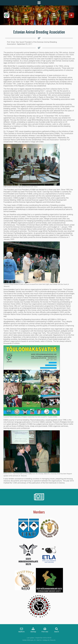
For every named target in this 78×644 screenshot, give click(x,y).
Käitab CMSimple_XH (29, 640)
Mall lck (39, 640)
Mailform (21, 632)
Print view (45, 632)
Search (57, 632)
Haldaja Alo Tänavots (49, 640)
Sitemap (33, 632)
